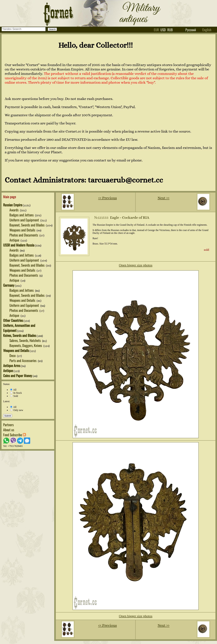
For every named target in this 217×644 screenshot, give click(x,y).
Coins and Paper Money (18, 376)
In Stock (16, 393)
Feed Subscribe (15, 435)
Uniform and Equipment (25, 220)
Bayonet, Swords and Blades (27, 225)
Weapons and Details (23, 230)
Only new (17, 410)
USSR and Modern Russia (19, 245)
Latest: (7, 401)
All (13, 390)
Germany (9, 285)
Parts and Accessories (23, 360)
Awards (14, 210)
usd (163, 30)
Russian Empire (13, 205)
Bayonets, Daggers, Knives (26, 345)
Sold (14, 396)
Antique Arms (12, 365)
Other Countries (13, 320)
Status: (7, 384)
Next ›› (163, 198)
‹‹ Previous (108, 198)
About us (9, 430)
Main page (10, 197)
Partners (8, 425)
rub (170, 30)
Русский (191, 30)
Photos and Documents (24, 235)
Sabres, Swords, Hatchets (25, 340)
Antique (15, 240)
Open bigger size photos (136, 265)
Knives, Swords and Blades (20, 335)
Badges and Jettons (22, 215)
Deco (13, 355)
